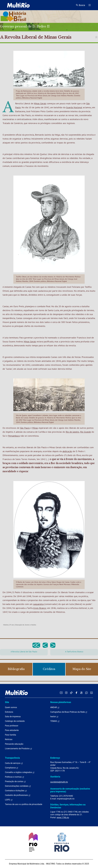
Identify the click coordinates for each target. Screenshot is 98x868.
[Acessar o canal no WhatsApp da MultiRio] (86, 693)
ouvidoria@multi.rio (59, 782)
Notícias (9, 739)
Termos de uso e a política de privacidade (24, 804)
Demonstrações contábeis (18, 786)
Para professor (12, 726)
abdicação (67, 451)
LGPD (9, 800)
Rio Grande (86, 432)
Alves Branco (40, 608)
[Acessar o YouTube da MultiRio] (61, 693)
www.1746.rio (63, 818)
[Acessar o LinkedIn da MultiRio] (92, 693)
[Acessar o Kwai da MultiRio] (81, 693)
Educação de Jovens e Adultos (26, 625)
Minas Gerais (40, 103)
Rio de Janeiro (72, 432)
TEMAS (55, 721)
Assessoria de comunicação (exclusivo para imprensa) (70, 790)
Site (7, 702)
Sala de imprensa (13, 717)
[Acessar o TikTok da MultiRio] (71, 693)
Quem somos (11, 707)
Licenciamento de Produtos (19, 749)
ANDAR (55, 707)
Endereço (55, 758)
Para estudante (12, 730)
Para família (10, 735)
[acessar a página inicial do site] (18, 5)
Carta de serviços (14, 763)
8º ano (12, 625)
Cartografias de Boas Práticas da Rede (69, 712)
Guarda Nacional (74, 107)
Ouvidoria (55, 777)
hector (54, 717)
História (6, 625)
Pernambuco (14, 436)
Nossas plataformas (61, 702)
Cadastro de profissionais (18, 795)
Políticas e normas (15, 777)
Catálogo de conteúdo (15, 721)
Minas (35, 428)
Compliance (12, 768)
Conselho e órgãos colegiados (20, 772)
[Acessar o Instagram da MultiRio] (66, 693)
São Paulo (25, 428)
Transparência (12, 758)
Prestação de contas (15, 781)
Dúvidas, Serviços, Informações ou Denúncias (68, 806)
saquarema (38, 604)
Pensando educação (14, 744)
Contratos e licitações (16, 791)
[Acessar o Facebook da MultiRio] (76, 693)
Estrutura (9, 712)
